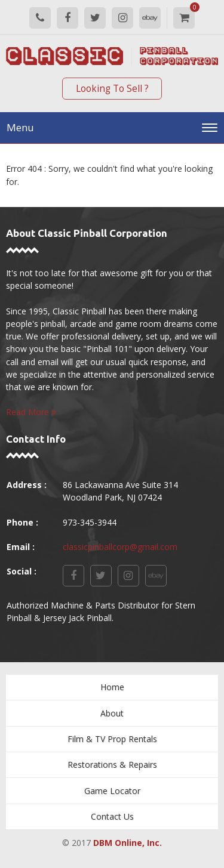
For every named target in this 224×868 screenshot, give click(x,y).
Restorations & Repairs (112, 764)
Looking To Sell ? (112, 89)
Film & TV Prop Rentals (112, 739)
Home (112, 687)
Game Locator (112, 791)
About (112, 713)
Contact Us (112, 816)
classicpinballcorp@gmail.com (120, 547)
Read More (31, 412)
